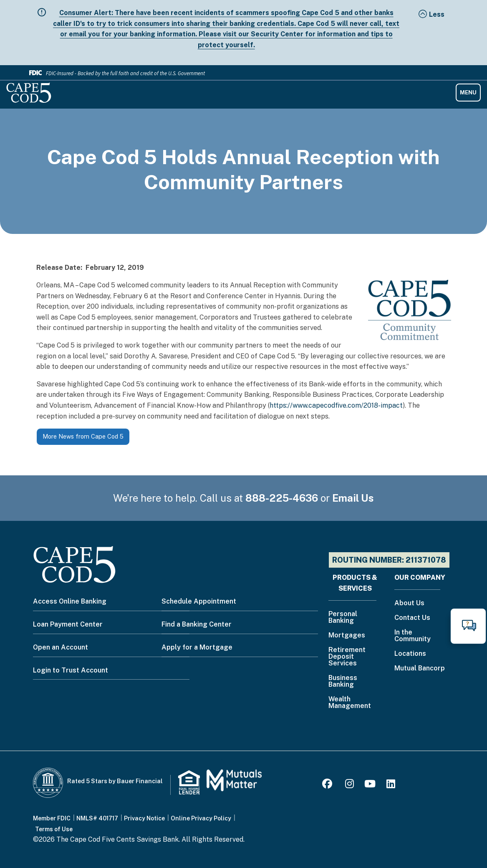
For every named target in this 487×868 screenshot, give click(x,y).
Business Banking (343, 681)
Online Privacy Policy (201, 818)
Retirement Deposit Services (347, 657)
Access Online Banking (70, 601)
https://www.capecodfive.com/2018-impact (336, 405)
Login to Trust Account (71, 670)
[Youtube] (370, 785)
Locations (410, 654)
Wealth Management (350, 703)
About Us (409, 603)
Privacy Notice (144, 818)
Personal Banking (343, 618)
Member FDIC (52, 818)
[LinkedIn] (391, 785)
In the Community (413, 636)
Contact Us (412, 618)
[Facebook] (328, 785)
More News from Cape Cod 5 (83, 436)
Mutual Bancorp (420, 669)
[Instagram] (349, 785)
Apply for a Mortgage (197, 647)
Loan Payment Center (68, 624)
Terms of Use (54, 829)
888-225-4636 (282, 498)
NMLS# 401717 (97, 818)
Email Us (353, 498)
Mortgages (347, 636)
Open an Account (61, 647)
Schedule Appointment (199, 601)
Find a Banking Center (197, 624)
